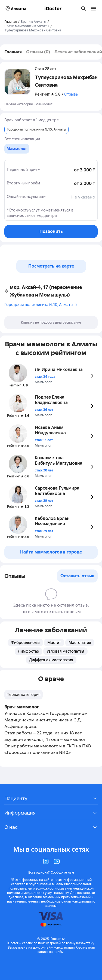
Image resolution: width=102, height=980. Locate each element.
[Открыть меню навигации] (93, 9)
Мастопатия (80, 643)
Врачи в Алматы (33, 22)
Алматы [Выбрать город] (15, 9)
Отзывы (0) (38, 52)
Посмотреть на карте (51, 266)
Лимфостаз (28, 651)
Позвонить (51, 231)
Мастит (54, 643)
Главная (13, 52)
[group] (17, 149)
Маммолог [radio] (17, 149)
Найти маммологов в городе (51, 552)
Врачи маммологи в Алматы (27, 26)
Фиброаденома (25, 643)
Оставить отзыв (77, 576)
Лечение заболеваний (78, 52)
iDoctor (53, 9)
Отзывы (71, 94)
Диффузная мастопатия (51, 660)
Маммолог (44, 104)
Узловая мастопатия (65, 651)
